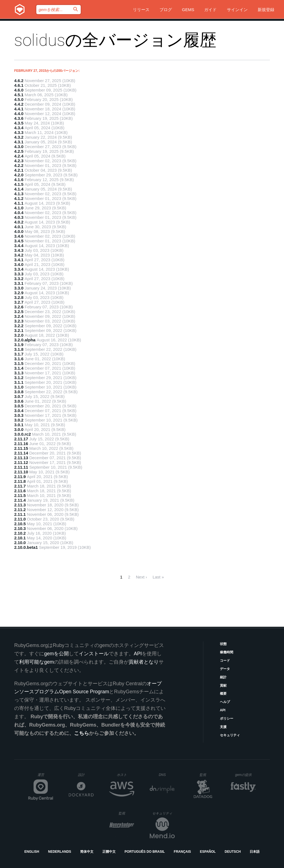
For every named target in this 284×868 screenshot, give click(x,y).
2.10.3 (20, 528)
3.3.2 (19, 279)
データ (225, 669)
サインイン (237, 10)
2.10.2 (20, 533)
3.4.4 (19, 246)
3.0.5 (19, 406)
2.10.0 (20, 543)
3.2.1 (19, 330)
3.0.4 (19, 411)
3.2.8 (19, 297)
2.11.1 (20, 514)
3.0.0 (19, 429)
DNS (167, 775)
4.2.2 (19, 165)
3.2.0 (19, 335)
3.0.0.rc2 (22, 434)
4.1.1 (19, 203)
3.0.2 (19, 420)
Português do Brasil (145, 852)
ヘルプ (225, 702)
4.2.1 (19, 170)
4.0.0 (19, 231)
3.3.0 (19, 288)
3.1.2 (19, 378)
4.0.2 (19, 222)
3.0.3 (19, 415)
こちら (82, 733)
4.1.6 (19, 180)
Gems (188, 10)
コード (225, 661)
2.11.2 (20, 510)
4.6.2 (19, 81)
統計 (223, 677)
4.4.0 (19, 114)
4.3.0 (19, 147)
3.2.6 (19, 307)
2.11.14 (21, 453)
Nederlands (59, 852)
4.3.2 (19, 137)
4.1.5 (19, 184)
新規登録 (266, 10)
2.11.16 (21, 444)
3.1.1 (19, 382)
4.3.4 (19, 128)
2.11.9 (20, 477)
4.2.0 (19, 175)
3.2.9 (19, 293)
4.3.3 (19, 132)
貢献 (223, 686)
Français (182, 852)
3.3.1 (19, 283)
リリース (141, 10)
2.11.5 (20, 495)
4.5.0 (19, 99)
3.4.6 (19, 236)
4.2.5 (19, 151)
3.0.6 (19, 401)
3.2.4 (19, 316)
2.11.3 (20, 505)
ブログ (166, 10)
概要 (223, 694)
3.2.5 (19, 312)
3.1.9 (19, 345)
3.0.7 (19, 396)
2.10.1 (20, 538)
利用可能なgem (36, 662)
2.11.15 (21, 448)
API (223, 710)
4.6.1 (19, 85)
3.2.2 (19, 326)
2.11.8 (20, 481)
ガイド (210, 10)
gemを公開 (56, 654)
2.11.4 (20, 500)
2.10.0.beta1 (26, 547)
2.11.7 (20, 486)
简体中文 (87, 852)
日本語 (255, 852)
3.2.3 (19, 321)
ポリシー (227, 719)
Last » (158, 577)
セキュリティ (230, 735)
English (32, 852)
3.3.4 (19, 269)
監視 (207, 775)
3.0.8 (19, 392)
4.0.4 (19, 213)
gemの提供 (246, 775)
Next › (141, 577)
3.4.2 (19, 255)
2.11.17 (21, 439)
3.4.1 (19, 260)
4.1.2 (19, 198)
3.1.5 (19, 363)
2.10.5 (20, 524)
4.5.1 (19, 95)
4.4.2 (19, 104)
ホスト (125, 775)
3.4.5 (19, 241)
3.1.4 (19, 368)
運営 (45, 776)
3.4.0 (19, 264)
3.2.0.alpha (25, 340)
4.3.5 (19, 123)
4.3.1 (19, 142)
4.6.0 (19, 90)
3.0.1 (19, 425)
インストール (94, 654)
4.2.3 (19, 161)
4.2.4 (19, 156)
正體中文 (109, 852)
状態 (223, 644)
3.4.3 (19, 250)
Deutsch (233, 852)
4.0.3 (19, 217)
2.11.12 (21, 462)
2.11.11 (21, 467)
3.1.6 (19, 359)
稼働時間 (227, 652)
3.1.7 (19, 354)
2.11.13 (21, 458)
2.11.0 (20, 519)
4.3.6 (19, 118)
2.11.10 (21, 472)
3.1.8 (19, 349)
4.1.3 (19, 194)
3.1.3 (19, 373)
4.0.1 (19, 227)
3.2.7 (19, 302)
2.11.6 (20, 491)
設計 (86, 775)
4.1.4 (19, 189)
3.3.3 (19, 274)
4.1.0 (19, 208)
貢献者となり (144, 662)
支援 (223, 727)
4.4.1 (19, 109)
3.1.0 (19, 387)
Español (208, 852)
